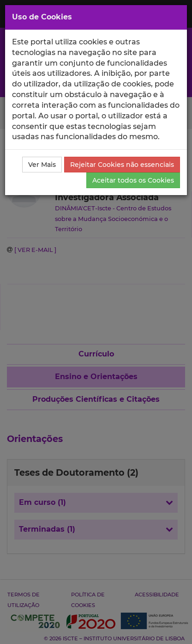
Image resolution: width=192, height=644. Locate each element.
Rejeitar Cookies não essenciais (122, 165)
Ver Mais (42, 165)
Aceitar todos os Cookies (133, 180)
